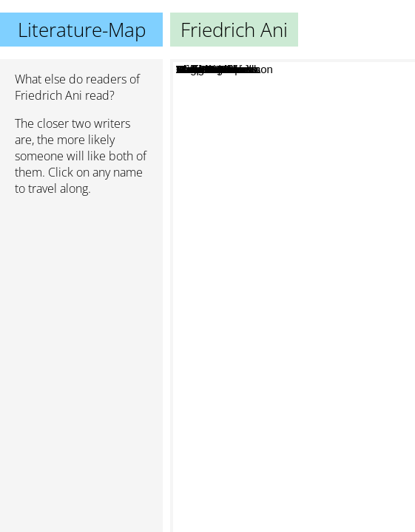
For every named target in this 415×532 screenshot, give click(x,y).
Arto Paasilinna (311, 410)
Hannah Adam (262, 272)
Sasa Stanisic (321, 263)
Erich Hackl (272, 258)
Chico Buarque (338, 334)
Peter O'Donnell (270, 380)
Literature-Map (82, 30)
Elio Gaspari (307, 357)
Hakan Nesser (260, 359)
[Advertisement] (81, 286)
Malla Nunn (266, 286)
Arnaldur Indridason (319, 396)
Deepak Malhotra (260, 301)
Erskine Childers (248, 340)
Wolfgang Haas (304, 170)
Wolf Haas (318, 141)
